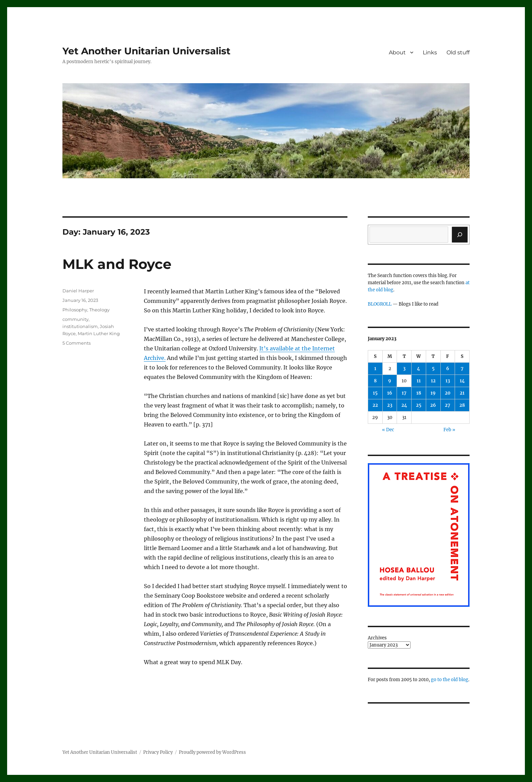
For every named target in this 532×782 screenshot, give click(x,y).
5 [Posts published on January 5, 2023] (433, 369)
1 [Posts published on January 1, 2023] (375, 369)
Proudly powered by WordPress (212, 752)
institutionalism (80, 326)
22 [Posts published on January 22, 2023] (375, 405)
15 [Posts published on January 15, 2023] (375, 393)
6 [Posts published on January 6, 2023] (448, 369)
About (397, 52)
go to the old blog (450, 680)
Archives (377, 638)
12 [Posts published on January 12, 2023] (433, 381)
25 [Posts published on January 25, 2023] (419, 405)
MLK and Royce (117, 264)
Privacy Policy (158, 752)
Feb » (449, 430)
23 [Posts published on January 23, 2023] (390, 405)
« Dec (388, 430)
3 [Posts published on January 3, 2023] (404, 369)
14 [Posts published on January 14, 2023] (462, 381)
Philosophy (75, 310)
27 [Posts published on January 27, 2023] (448, 405)
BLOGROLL (380, 304)
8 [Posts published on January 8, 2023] (375, 381)
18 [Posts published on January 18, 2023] (419, 393)
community (75, 319)
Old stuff (458, 52)
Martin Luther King (99, 333)
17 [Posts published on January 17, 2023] (404, 393)
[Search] (460, 235)
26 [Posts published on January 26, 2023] (433, 405)
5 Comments (77, 343)
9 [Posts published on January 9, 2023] (390, 381)
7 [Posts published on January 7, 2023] (462, 369)
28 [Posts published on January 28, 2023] (462, 405)
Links (430, 52)
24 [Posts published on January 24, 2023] (404, 405)
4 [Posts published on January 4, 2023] (419, 369)
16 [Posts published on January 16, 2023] (390, 393)
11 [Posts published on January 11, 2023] (419, 381)
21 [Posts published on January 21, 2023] (462, 393)
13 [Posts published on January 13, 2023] (448, 381)
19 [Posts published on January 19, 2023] (433, 393)
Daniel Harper (78, 291)
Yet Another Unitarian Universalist (146, 51)
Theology (99, 310)
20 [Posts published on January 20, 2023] (448, 393)
